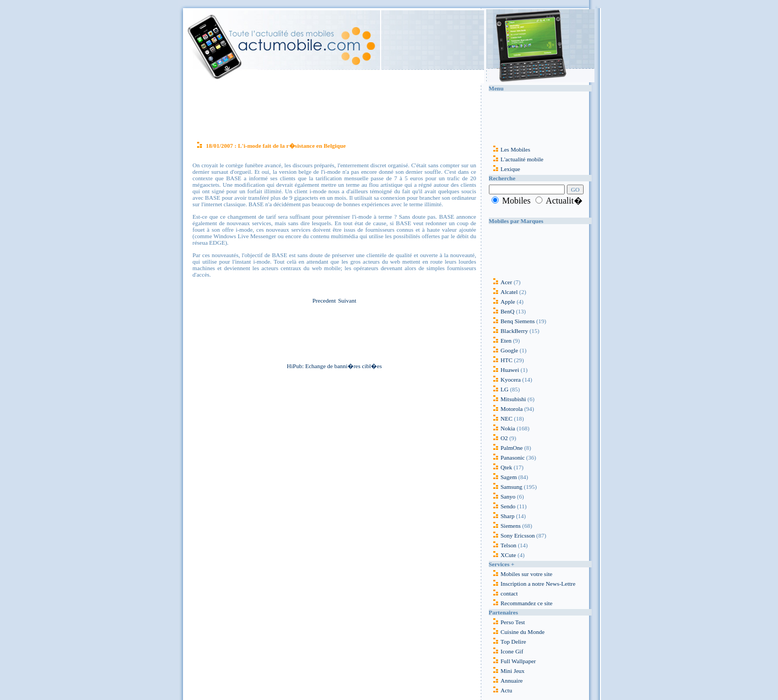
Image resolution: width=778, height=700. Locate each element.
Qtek (501, 467)
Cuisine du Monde (523, 632)
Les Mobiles (510, 149)
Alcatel (504, 292)
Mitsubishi (508, 399)
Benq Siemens (512, 321)
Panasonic (507, 457)
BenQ (502, 311)
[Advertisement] (335, 110)
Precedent (324, 300)
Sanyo (502, 496)
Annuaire (512, 681)
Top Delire (514, 642)
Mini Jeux (513, 671)
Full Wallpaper (518, 661)
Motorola (506, 409)
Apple (502, 302)
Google (504, 350)
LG (499, 389)
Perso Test (513, 622)
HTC (501, 360)
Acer (501, 282)
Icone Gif (512, 651)
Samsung (506, 487)
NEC (501, 418)
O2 (498, 438)
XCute (503, 555)
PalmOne (506, 448)
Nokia (502, 428)
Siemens (505, 526)
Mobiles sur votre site (521, 574)
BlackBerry (509, 331)
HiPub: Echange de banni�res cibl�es (334, 366)
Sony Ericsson (512, 535)
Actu (506, 690)
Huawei (505, 370)
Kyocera (505, 380)
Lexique (505, 169)
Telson (503, 545)
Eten (500, 341)
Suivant (347, 300)
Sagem (503, 477)
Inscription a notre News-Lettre (532, 584)
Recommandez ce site (521, 603)
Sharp (502, 516)
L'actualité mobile (516, 159)
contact (504, 593)
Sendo (502, 506)
